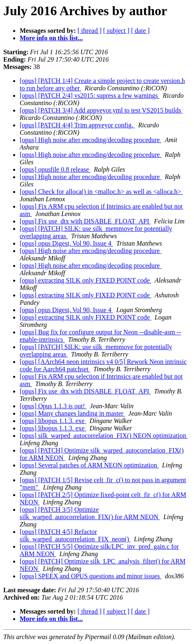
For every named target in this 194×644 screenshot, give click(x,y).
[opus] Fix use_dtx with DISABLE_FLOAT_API (85, 221)
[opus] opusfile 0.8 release (55, 169)
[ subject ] (116, 31)
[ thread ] (90, 31)
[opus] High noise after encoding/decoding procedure (91, 140)
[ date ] (140, 31)
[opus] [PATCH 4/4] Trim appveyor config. (77, 125)
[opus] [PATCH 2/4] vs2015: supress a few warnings (90, 95)
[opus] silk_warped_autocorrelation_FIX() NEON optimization (104, 436)
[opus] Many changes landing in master (72, 413)
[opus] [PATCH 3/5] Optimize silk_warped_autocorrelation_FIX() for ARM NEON (90, 513)
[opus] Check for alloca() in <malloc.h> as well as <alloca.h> (101, 192)
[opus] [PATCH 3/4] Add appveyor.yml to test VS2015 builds (101, 110)
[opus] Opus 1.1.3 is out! (53, 406)
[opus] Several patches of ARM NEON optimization (89, 465)
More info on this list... (51, 38)
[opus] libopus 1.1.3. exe (53, 421)
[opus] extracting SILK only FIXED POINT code (86, 280)
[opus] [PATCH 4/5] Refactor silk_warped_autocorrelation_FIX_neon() (75, 535)
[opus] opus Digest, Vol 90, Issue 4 (66, 243)
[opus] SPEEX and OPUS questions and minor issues (91, 576)
